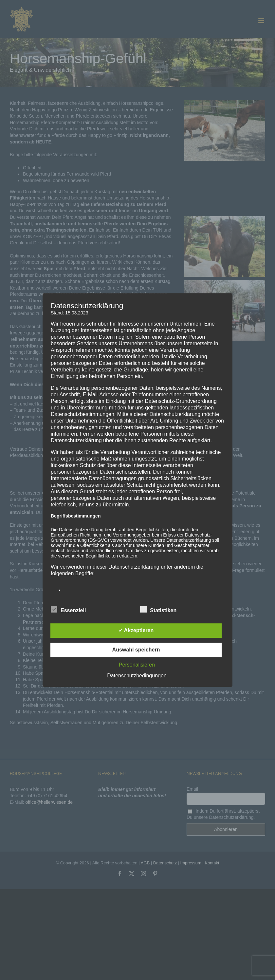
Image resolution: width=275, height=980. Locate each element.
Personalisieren (137, 665)
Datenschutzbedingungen (137, 676)
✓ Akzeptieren (136, 630)
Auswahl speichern (136, 650)
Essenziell (68, 610)
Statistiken (158, 610)
